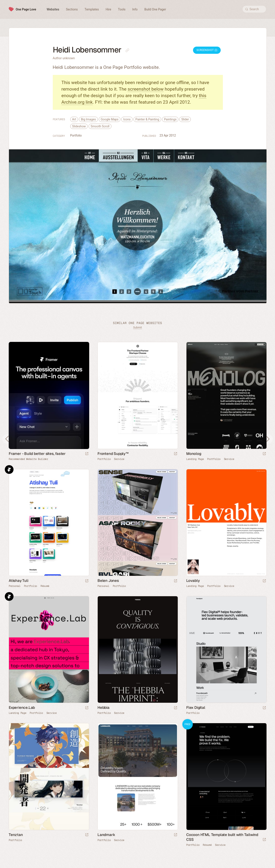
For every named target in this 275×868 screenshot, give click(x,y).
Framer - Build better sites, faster (37, 454)
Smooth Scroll (100, 126)
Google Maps (110, 119)
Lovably (193, 581)
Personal (15, 586)
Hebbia (103, 708)
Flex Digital (196, 708)
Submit (137, 327)
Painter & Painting (147, 119)
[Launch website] (176, 454)
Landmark (106, 835)
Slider (185, 119)
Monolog (194, 454)
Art (74, 119)
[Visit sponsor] (87, 454)
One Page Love (26, 9)
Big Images (88, 119)
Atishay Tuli (19, 581)
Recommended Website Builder (28, 459)
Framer (9, 469)
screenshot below (146, 89)
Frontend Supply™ (113, 454)
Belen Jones (108, 581)
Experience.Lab (22, 708)
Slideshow (79, 126)
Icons (127, 119)
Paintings (170, 119)
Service (119, 459)
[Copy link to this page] (127, 50)
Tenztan (16, 835)
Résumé (45, 586)
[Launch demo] (264, 840)
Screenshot (207, 50)
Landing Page (195, 459)
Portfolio (76, 135)
